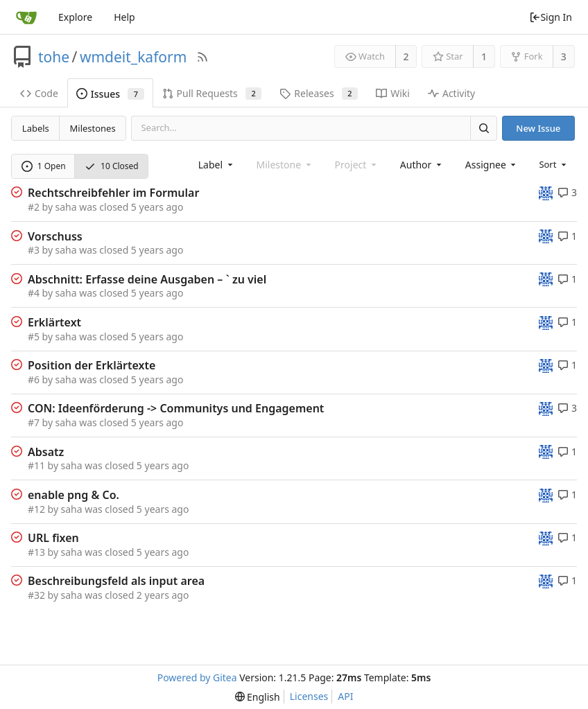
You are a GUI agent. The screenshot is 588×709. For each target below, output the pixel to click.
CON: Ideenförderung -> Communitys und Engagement (176, 408)
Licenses (309, 696)
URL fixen (53, 538)
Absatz (46, 452)
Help (124, 17)
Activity (451, 93)
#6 (34, 379)
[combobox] (217, 165)
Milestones (93, 128)
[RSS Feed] (202, 57)
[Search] (483, 128)
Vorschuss (55, 236)
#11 (36, 465)
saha (66, 207)
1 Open (44, 166)
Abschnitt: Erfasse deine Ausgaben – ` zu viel (147, 279)
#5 (34, 336)
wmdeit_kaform (133, 57)
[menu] (554, 164)
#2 (34, 207)
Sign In (551, 17)
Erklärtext (54, 322)
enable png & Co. (73, 495)
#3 (34, 250)
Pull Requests (212, 93)
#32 (36, 595)
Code (39, 93)
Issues (110, 94)
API (345, 696)
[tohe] (546, 192)
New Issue (538, 128)
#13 (36, 552)
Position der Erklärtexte (92, 365)
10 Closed (112, 166)
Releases (319, 93)
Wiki (393, 93)
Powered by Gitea (197, 677)
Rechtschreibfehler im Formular (113, 193)
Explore (75, 17)
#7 (34, 422)
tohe (54, 57)
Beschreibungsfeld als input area (116, 581)
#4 (34, 293)
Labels (36, 128)
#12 (36, 509)
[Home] (26, 17)
